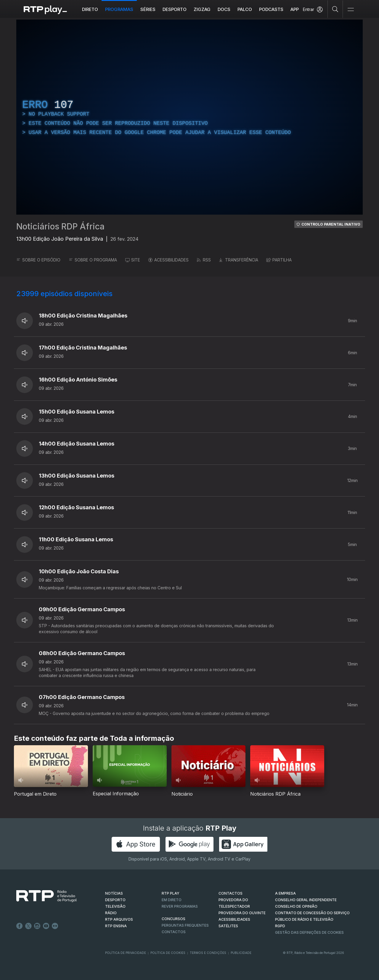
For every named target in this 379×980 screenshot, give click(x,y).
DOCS (224, 9)
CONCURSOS (174, 919)
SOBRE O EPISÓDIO (38, 260)
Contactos (174, 932)
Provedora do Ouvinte (242, 913)
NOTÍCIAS (114, 893)
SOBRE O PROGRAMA (93, 260)
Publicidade (241, 953)
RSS (204, 260)
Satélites (228, 926)
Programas (119, 9)
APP (295, 9)
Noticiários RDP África (60, 226)
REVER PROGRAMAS (180, 906)
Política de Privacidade (126, 953)
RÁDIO (111, 913)
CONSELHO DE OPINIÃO (296, 906)
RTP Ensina (116, 926)
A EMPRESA (285, 893)
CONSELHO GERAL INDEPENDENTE (306, 900)
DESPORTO (115, 900)
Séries (148, 9)
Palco (245, 9)
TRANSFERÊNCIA (239, 260)
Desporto (175, 9)
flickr (55, 926)
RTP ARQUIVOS (119, 919)
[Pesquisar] (335, 9)
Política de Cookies (168, 953)
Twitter (28, 926)
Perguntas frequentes (185, 925)
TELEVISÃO (115, 906)
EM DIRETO (172, 900)
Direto (90, 9)
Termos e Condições (208, 953)
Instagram (37, 926)
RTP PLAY (171, 893)
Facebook (20, 926)
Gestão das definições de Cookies (309, 932)
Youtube (46, 926)
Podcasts (271, 9)
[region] (189, 117)
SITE (133, 260)
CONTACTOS (231, 893)
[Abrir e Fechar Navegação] (351, 10)
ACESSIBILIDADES (168, 260)
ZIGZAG (202, 9)
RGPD (280, 926)
